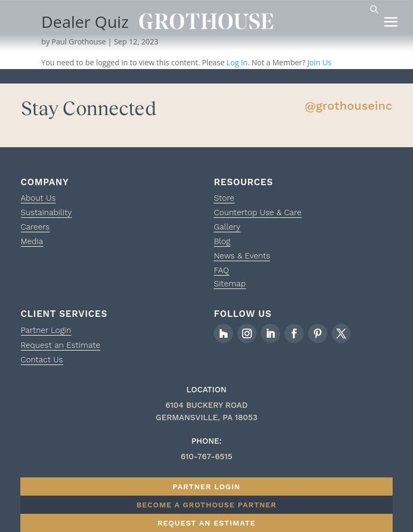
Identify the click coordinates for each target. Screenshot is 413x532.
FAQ (221, 270)
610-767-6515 (206, 457)
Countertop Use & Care (258, 212)
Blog (222, 241)
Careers (35, 227)
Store (224, 198)
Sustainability (46, 212)
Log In (237, 62)
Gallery (227, 227)
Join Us (320, 62)
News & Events (242, 256)
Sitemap (230, 284)
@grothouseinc (349, 106)
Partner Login (46, 330)
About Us (38, 198)
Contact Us (42, 360)
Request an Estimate (61, 345)
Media (32, 241)
